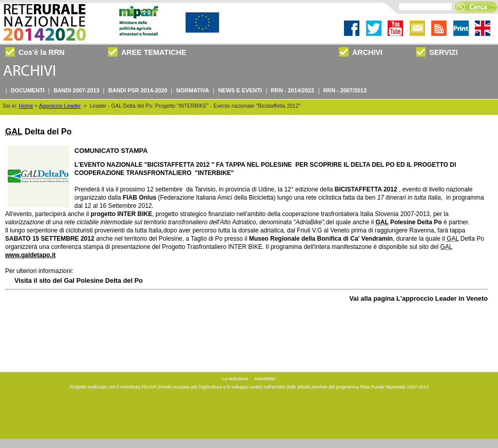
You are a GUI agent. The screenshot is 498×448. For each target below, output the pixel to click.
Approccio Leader (60, 106)
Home (26, 106)
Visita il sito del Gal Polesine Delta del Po (79, 280)
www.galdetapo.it (30, 255)
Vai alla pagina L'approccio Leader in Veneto (418, 298)
